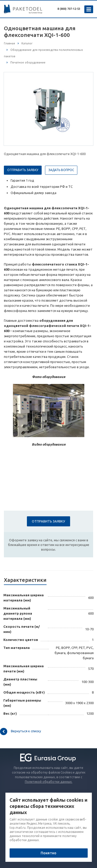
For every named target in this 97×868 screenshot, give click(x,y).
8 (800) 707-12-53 (69, 9)
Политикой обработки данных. (49, 782)
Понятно (48, 853)
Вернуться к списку (20, 732)
